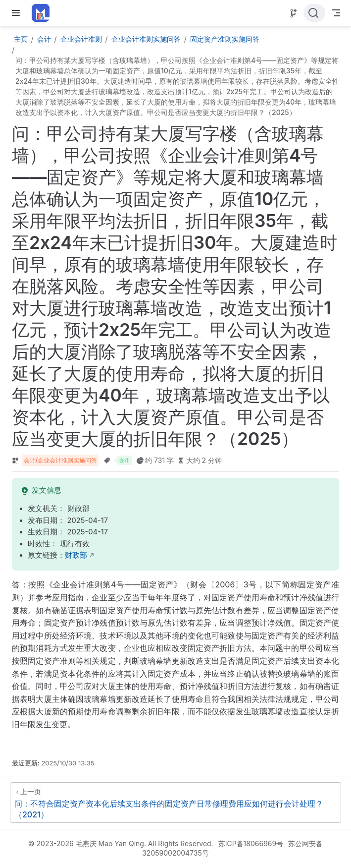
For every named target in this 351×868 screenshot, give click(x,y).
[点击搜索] (314, 13)
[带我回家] (44, 13)
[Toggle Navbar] (336, 13)
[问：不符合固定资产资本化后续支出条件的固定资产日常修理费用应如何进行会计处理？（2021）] (175, 803)
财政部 (76, 555)
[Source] (294, 13)
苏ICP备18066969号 (251, 843)
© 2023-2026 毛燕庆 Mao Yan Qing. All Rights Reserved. (121, 843)
